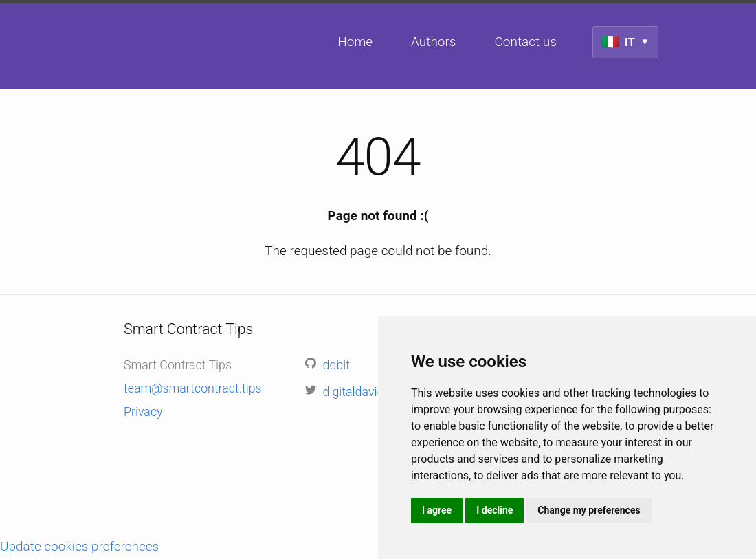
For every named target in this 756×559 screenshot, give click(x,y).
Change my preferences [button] (589, 510)
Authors (433, 42)
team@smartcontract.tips (193, 388)
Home (355, 42)
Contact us (525, 42)
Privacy (143, 412)
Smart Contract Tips (129, 129)
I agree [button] (437, 510)
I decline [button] (494, 510)
